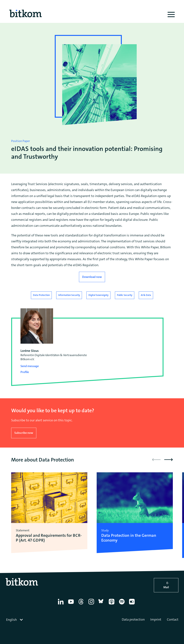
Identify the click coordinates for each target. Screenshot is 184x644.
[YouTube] (72, 604)
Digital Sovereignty (98, 295)
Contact (173, 619)
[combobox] (15, 620)
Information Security (69, 295)
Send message (30, 366)
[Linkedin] (61, 604)
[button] (169, 460)
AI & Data (146, 295)
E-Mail (166, 585)
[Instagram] (92, 604)
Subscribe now (24, 433)
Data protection (133, 619)
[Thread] (82, 604)
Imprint (156, 619)
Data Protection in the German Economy (129, 538)
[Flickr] (133, 604)
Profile (25, 372)
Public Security (125, 295)
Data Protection (41, 295)
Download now (92, 277)
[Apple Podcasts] (112, 604)
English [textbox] (11, 620)
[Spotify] (122, 604)
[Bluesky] (102, 604)
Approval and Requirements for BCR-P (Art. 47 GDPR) (49, 538)
